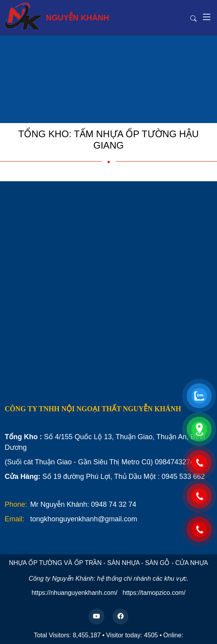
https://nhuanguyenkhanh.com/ (74, 593)
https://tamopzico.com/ (154, 593)
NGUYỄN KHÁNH (57, 16)
